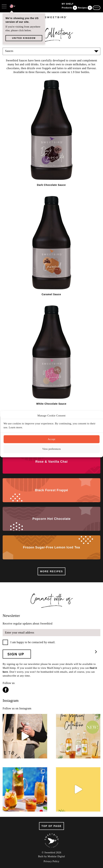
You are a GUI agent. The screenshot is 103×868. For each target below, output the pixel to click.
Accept (51, 439)
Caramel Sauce (51, 294)
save (97, 8)
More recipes (51, 571)
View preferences (51, 449)
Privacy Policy (51, 861)
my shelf (67, 4)
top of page (52, 826)
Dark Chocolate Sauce (51, 185)
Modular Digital (56, 857)
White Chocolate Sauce (51, 404)
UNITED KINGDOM (24, 38)
